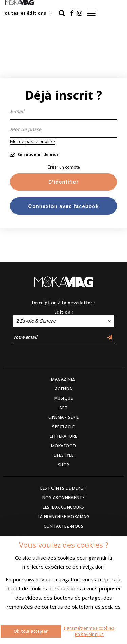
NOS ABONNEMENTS (64, 498)
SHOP (64, 465)
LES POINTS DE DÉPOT (63, 488)
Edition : (64, 312)
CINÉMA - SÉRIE (64, 417)
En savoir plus (89, 634)
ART (63, 408)
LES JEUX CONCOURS (63, 507)
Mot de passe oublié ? (33, 141)
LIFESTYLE (64, 455)
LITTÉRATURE (63, 436)
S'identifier (63, 182)
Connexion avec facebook (63, 206)
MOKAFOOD (64, 446)
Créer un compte (64, 167)
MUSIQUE (64, 398)
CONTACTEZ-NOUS (63, 526)
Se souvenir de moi (38, 154)
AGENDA (64, 389)
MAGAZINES (63, 379)
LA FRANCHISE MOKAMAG (63, 517)
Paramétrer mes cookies (89, 628)
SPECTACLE (63, 427)
